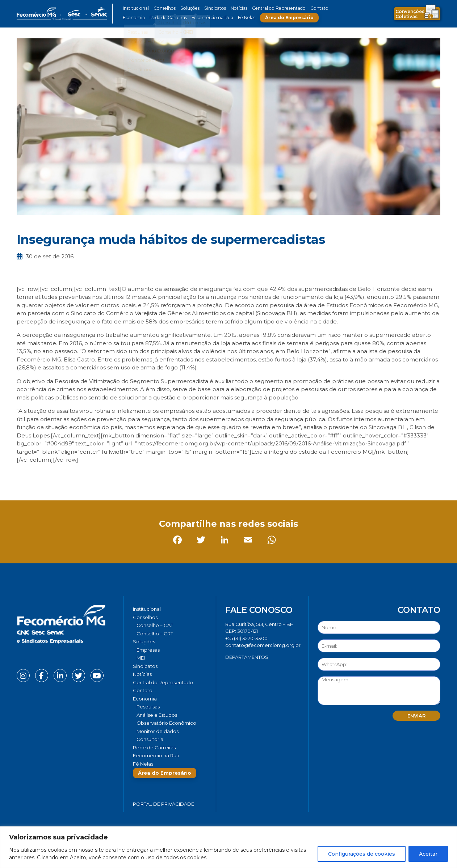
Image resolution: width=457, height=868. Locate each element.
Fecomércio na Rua (209, 18)
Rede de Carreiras (167, 18)
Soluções (188, 8)
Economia (133, 18)
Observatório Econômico (166, 723)
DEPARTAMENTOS (247, 657)
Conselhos (164, 8)
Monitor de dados (158, 731)
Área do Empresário (285, 18)
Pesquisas (148, 707)
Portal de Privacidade (163, 804)
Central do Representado (274, 8)
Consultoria (150, 739)
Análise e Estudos (157, 715)
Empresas (148, 650)
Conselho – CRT (155, 634)
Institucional (136, 8)
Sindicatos (212, 8)
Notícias (235, 8)
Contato (313, 8)
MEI (141, 658)
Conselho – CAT (155, 625)
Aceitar (428, 854)
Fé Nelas (243, 18)
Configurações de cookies (362, 854)
